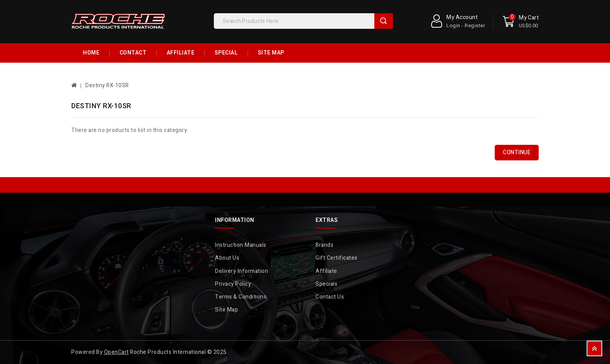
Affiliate (181, 53)
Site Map (271, 53)
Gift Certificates (337, 258)
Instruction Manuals (241, 245)
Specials (326, 284)
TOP (594, 348)
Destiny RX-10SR (107, 85)
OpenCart (116, 352)
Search (384, 21)
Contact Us (330, 297)
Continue (517, 152)
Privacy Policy (233, 284)
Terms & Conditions (241, 297)
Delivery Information (242, 271)
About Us (227, 258)
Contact (133, 53)
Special (226, 53)
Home (91, 53)
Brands (324, 245)
